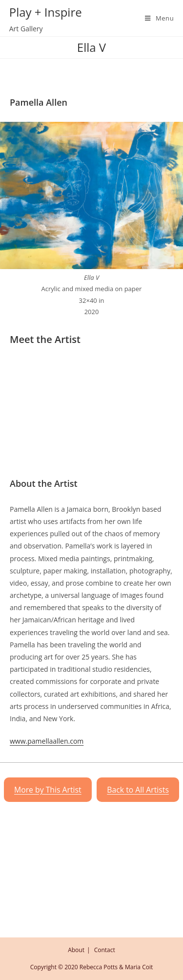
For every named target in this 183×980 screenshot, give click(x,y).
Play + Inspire (46, 12)
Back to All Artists (138, 790)
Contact (105, 950)
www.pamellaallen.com (47, 741)
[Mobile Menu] (156, 18)
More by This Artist (48, 790)
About (76, 950)
